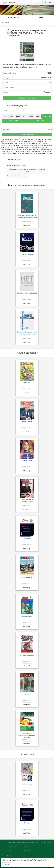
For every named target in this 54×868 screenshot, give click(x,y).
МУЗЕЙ (27, 694)
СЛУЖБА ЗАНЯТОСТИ (27, 577)
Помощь (26, 847)
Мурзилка (27, 383)
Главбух (27, 539)
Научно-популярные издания (17, 166)
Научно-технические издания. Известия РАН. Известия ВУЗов (27, 171)
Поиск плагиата (29, 855)
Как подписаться (13, 847)
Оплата (10, 851)
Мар (18, 116)
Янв (5, 116)
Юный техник (27, 616)
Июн (38, 116)
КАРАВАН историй (27, 461)
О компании (27, 851)
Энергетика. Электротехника (16, 176)
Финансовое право (27, 254)
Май (31, 116)
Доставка (10, 855)
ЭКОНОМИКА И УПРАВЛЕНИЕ (27, 293)
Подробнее (45, 860)
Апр (25, 116)
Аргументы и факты (27, 655)
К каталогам (13, 18)
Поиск (40, 18)
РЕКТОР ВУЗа (27, 422)
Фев (11, 116)
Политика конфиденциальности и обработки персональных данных (29, 843)
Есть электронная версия (27, 98)
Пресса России (8, 3)
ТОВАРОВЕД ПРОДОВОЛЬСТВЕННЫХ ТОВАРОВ (27, 735)
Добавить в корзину (27, 134)
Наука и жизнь (27, 784)
